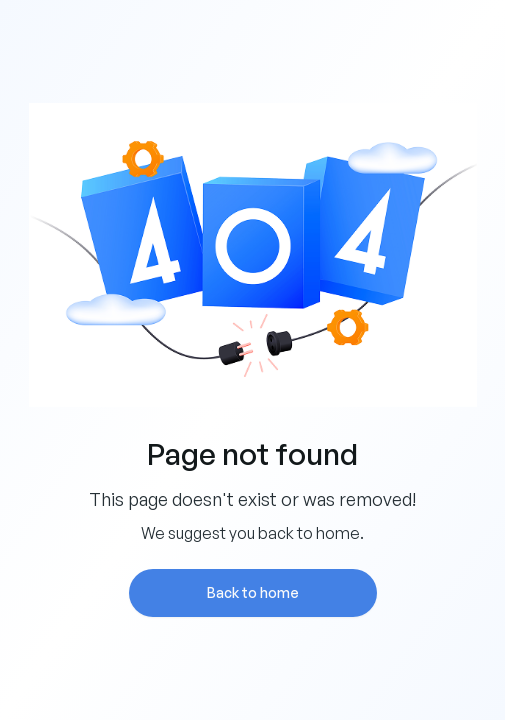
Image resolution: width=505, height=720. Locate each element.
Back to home (253, 592)
